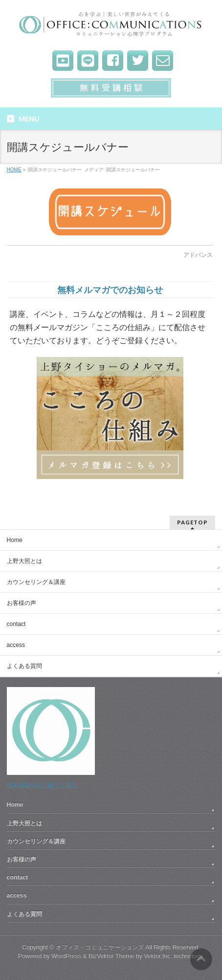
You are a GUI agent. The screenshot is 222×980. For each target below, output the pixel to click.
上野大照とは (24, 561)
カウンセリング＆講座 (36, 582)
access (16, 645)
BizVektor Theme (111, 956)
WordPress (66, 956)
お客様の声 (22, 603)
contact (16, 624)
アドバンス (198, 255)
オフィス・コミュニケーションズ (100, 947)
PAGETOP (192, 522)
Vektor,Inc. (158, 956)
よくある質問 (24, 666)
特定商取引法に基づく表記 (42, 785)
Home (15, 540)
